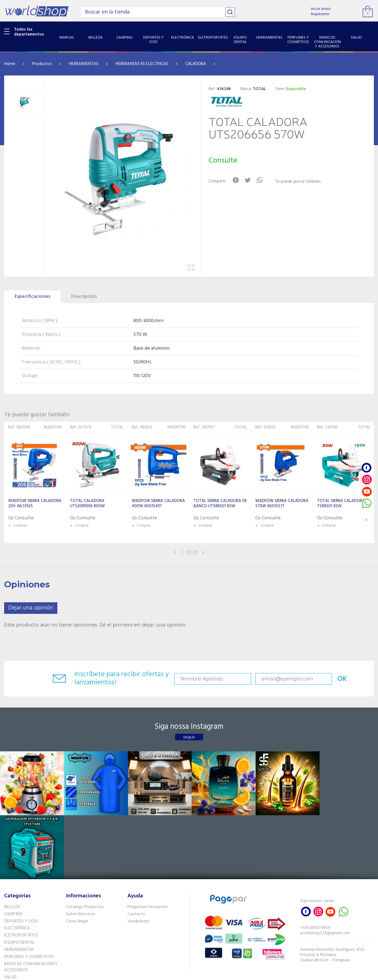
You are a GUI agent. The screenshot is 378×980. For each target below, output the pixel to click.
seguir (189, 737)
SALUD (10, 913)
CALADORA (196, 64)
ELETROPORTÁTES (21, 871)
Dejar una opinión (31, 608)
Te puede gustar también (298, 182)
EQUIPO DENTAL (19, 878)
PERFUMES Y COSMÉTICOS (29, 892)
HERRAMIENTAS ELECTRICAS (142, 64)
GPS (8, 927)
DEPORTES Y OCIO (21, 857)
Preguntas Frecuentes (148, 843)
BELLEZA (12, 843)
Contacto (136, 850)
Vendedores (139, 857)
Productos (42, 64)
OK (340, 679)
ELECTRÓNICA (17, 864)
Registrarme (320, 14)
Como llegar (77, 857)
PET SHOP (14, 934)
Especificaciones (32, 297)
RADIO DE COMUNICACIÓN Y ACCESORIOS (31, 903)
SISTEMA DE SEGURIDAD (27, 920)
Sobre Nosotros (81, 850)
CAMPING (13, 850)
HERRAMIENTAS (84, 64)
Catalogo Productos (85, 843)
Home (10, 64)
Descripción (84, 297)
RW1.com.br (208, 974)
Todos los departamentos (29, 32)
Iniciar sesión (321, 9)
